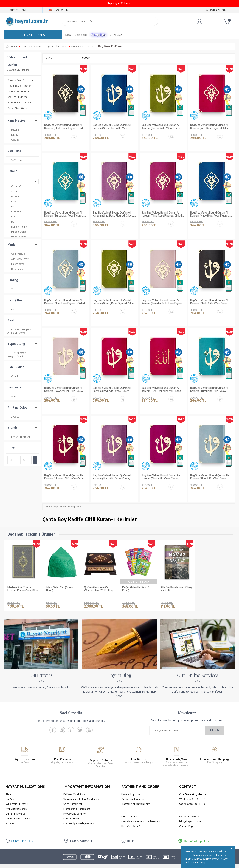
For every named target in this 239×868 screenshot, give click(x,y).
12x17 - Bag (15, 160)
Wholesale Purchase (17, 798)
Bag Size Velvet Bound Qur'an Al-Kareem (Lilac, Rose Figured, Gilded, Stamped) (113, 214)
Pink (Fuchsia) (17, 232)
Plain (12, 309)
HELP (130, 835)
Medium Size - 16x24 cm (20, 86)
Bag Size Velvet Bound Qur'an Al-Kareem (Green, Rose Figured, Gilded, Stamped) (114, 302)
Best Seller (81, 35)
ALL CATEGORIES (33, 35)
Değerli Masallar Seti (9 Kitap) (136, 589)
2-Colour (14, 417)
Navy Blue (14, 212)
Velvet (12, 289)
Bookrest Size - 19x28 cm (20, 80)
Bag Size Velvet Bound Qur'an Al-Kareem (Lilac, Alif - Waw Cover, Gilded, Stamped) (112, 477)
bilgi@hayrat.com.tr (190, 816)
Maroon (14, 196)
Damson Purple (17, 227)
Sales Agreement (73, 798)
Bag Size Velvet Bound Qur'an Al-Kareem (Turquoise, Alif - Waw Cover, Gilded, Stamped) (210, 389)
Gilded (13, 376)
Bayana (13, 130)
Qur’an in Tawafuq (16, 808)
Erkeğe (13, 135)
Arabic (13, 397)
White (12, 191)
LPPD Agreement (73, 813)
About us (11, 789)
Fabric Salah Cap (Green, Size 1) (60, 589)
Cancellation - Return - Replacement (141, 816)
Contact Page (187, 821)
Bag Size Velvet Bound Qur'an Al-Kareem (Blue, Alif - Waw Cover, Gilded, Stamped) (210, 477)
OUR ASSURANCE (82, 835)
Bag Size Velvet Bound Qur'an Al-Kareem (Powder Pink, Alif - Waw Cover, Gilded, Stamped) (64, 389)
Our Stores (11, 793)
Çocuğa (13, 140)
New (68, 35)
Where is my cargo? (216, 10)
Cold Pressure (16, 254)
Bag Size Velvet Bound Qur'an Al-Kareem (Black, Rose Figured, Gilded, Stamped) (65, 127)
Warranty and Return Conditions (81, 793)
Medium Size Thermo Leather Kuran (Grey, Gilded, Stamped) (24, 589)
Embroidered (16, 264)
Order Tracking (129, 811)
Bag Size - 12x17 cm (17, 97)
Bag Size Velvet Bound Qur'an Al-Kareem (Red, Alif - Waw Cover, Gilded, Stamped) (112, 389)
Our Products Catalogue (19, 813)
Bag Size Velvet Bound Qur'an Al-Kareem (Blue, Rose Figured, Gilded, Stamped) (65, 302)
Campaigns (99, 35)
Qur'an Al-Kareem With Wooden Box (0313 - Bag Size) (98, 589)
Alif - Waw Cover (18, 259)
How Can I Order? (131, 821)
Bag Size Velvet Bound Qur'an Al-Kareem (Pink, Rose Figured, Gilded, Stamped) (162, 214)
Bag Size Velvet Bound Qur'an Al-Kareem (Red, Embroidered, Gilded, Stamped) (162, 389)
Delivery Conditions (74, 789)
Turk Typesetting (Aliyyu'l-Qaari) (18, 354)
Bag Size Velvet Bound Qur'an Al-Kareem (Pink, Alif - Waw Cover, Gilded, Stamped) (161, 477)
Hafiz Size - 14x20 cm (18, 91)
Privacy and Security (75, 808)
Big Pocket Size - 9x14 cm (20, 103)
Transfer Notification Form (136, 798)
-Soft (119, 863)
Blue (11, 222)
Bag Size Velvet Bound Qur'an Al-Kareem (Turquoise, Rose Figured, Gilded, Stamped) (64, 214)
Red (11, 207)
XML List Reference (16, 803)
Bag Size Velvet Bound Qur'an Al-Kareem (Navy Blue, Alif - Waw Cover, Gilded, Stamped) (112, 127)
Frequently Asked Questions (79, 818)
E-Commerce (130, 863)
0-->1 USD (116, 35)
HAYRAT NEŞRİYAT (19, 437)
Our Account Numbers (133, 793)
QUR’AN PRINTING (23, 835)
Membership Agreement (77, 803)
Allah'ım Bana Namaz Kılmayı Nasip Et (177, 589)
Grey (12, 201)
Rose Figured (16, 269)
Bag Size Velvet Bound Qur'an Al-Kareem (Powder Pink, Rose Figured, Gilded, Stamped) (163, 302)
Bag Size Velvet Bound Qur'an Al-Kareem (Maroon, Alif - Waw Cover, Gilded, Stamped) (65, 477)
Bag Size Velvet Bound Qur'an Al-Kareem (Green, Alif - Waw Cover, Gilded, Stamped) (161, 127)
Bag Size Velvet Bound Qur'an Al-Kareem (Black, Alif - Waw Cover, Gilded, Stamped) (210, 302)
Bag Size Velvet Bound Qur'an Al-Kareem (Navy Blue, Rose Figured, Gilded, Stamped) (210, 214)
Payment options (131, 789)
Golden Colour (17, 186)
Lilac (12, 217)
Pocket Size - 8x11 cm (18, 108)
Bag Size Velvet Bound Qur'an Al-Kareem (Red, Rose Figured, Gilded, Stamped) (211, 127)
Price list (10, 818)
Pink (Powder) (17, 237)
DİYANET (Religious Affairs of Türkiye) (19, 331)
